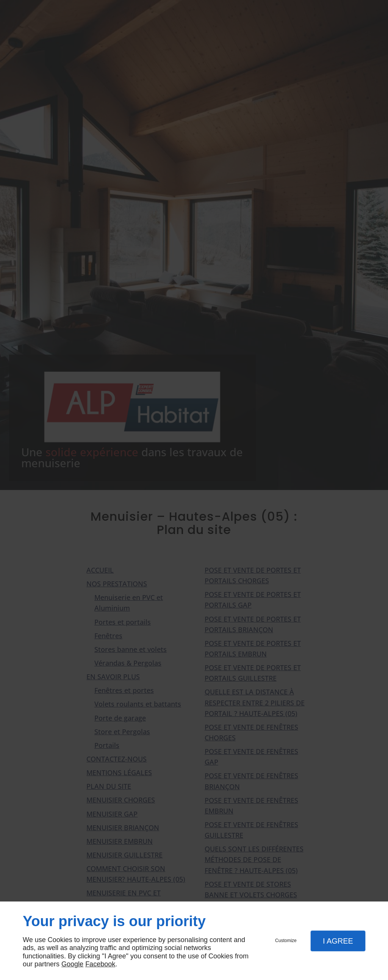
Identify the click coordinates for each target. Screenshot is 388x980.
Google (72, 964)
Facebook (100, 964)
